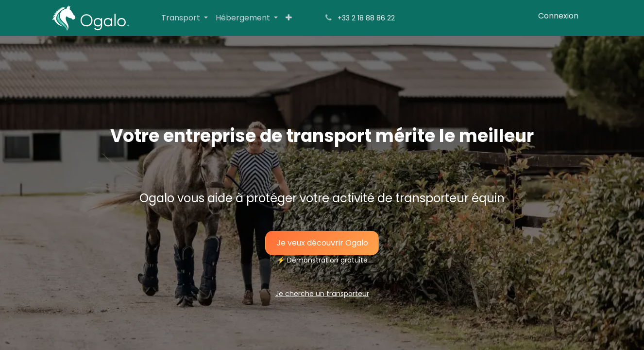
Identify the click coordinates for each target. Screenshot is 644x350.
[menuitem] (185, 18)
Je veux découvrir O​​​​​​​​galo (322, 243)
